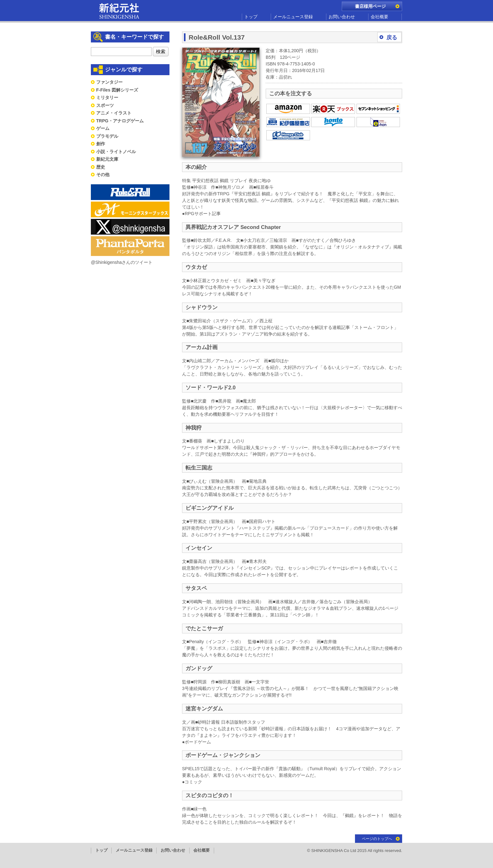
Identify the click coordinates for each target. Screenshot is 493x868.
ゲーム (103, 128)
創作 (101, 144)
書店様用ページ (370, 6)
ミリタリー (107, 97)
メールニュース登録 (293, 17)
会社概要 (379, 17)
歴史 (101, 167)
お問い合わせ (342, 17)
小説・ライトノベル (116, 152)
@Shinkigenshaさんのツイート (122, 262)
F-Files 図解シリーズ (117, 90)
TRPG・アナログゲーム (120, 121)
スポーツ (105, 105)
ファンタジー (109, 82)
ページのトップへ (377, 839)
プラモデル (107, 136)
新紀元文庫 (107, 159)
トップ (251, 17)
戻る (392, 38)
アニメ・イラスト (114, 113)
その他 (103, 175)
